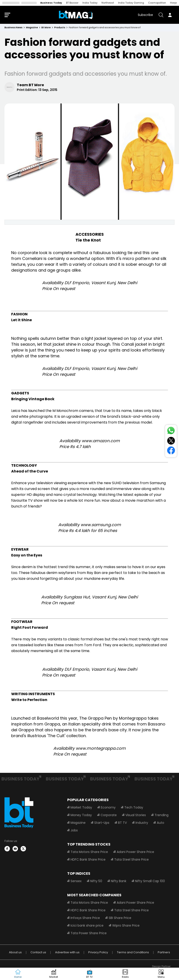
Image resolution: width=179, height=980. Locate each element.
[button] (161, 974)
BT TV (122, 823)
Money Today (81, 815)
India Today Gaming (131, 3)
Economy (108, 807)
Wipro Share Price (126, 925)
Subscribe (145, 15)
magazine (32, 27)
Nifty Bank (119, 881)
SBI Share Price (120, 918)
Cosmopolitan (157, 3)
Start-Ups (102, 823)
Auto (161, 823)
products (60, 27)
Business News (13, 27)
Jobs (74, 830)
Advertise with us (67, 952)
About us (15, 952)
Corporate (109, 815)
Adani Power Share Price (135, 852)
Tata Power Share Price (89, 933)
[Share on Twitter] (171, 442)
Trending (162, 815)
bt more (46, 27)
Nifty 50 (96, 881)
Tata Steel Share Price (132, 859)
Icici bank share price (87, 925)
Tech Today (134, 807)
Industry (142, 823)
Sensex (76, 881)
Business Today (51, 3)
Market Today (81, 807)
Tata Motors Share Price (89, 852)
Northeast (108, 3)
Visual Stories (136, 815)
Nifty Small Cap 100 (150, 881)
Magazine (78, 823)
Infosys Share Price (85, 918)
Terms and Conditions (133, 952)
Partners (164, 952)
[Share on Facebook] (171, 451)
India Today (90, 3)
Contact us (38, 952)
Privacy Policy (98, 952)
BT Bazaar (72, 3)
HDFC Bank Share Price (88, 859)
